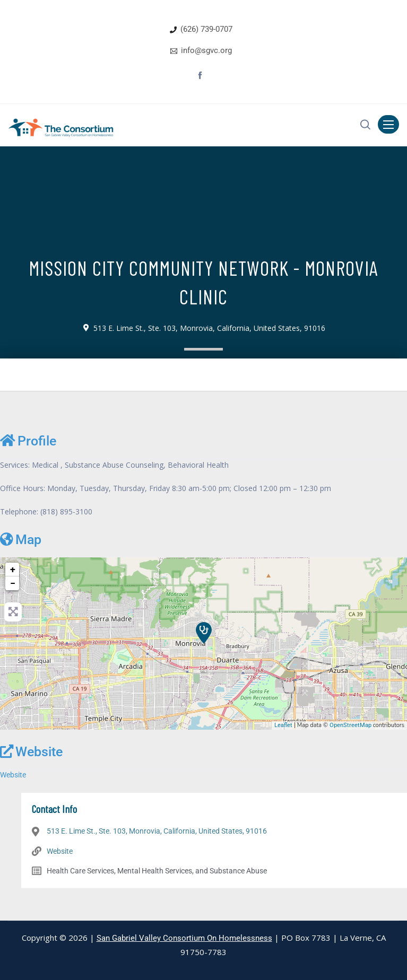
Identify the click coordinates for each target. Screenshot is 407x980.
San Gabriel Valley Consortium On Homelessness (184, 938)
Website (31, 751)
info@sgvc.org (206, 50)
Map (21, 539)
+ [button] (13, 569)
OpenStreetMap (350, 725)
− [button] (13, 583)
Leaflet (283, 725)
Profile (28, 441)
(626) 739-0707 (206, 29)
